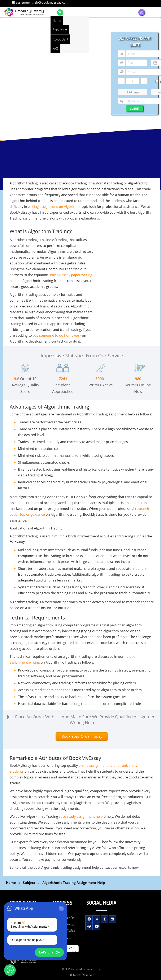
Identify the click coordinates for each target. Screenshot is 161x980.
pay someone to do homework (57, 335)
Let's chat (49, 952)
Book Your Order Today (82, 736)
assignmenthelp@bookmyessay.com (40, 2)
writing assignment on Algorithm (54, 207)
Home (11, 883)
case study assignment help (81, 816)
